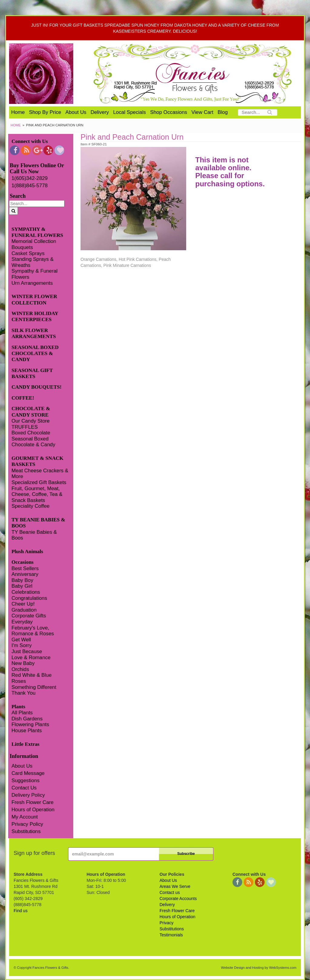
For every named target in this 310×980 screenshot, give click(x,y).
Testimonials (171, 935)
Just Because (27, 651)
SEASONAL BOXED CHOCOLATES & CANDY (35, 354)
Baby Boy (22, 580)
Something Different (34, 687)
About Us (76, 112)
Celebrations (26, 592)
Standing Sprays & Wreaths (33, 262)
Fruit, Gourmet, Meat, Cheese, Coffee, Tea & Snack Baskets (37, 494)
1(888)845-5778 (30, 186)
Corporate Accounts (178, 899)
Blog (223, 112)
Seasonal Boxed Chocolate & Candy (33, 442)
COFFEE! (23, 398)
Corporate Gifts (29, 616)
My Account (25, 817)
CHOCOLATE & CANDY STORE (31, 412)
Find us (21, 911)
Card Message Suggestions (28, 777)
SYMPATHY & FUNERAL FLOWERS (37, 232)
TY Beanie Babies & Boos (34, 535)
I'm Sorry (22, 645)
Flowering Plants (30, 724)
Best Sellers (25, 568)
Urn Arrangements (32, 283)
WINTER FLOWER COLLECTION (34, 299)
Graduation (24, 610)
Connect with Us (30, 141)
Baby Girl (22, 586)
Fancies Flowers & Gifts (194, 74)
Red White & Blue (31, 675)
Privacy (167, 923)
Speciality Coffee (31, 506)
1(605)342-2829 (30, 178)
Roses (19, 681)
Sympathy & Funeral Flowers (35, 274)
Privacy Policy (27, 824)
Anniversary (25, 574)
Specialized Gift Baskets (39, 482)
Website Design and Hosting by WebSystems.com (259, 968)
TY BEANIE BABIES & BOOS (38, 523)
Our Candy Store (31, 421)
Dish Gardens (27, 719)
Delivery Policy (28, 795)
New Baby (23, 663)
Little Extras (25, 744)
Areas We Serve (175, 886)
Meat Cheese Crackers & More (40, 474)
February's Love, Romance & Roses (33, 631)
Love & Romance (31, 658)
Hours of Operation (33, 810)
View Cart (202, 112)
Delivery (100, 112)
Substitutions (26, 831)
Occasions (23, 562)
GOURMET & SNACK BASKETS (38, 461)
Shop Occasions (169, 112)
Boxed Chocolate (31, 433)
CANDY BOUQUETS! (36, 387)
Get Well (21, 640)
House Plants (27, 731)
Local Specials (130, 112)
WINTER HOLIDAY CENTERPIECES (35, 316)
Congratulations (29, 598)
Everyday (22, 622)
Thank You (23, 693)
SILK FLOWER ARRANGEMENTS (34, 333)
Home (18, 112)
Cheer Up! (23, 604)
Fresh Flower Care (33, 802)
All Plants (22, 713)
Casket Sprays (28, 253)
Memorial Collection (34, 241)
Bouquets (22, 247)
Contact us (170, 892)
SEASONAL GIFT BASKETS (32, 373)
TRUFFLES (25, 427)
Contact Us (24, 788)
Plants (18, 707)
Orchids (20, 669)
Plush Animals (27, 551)
